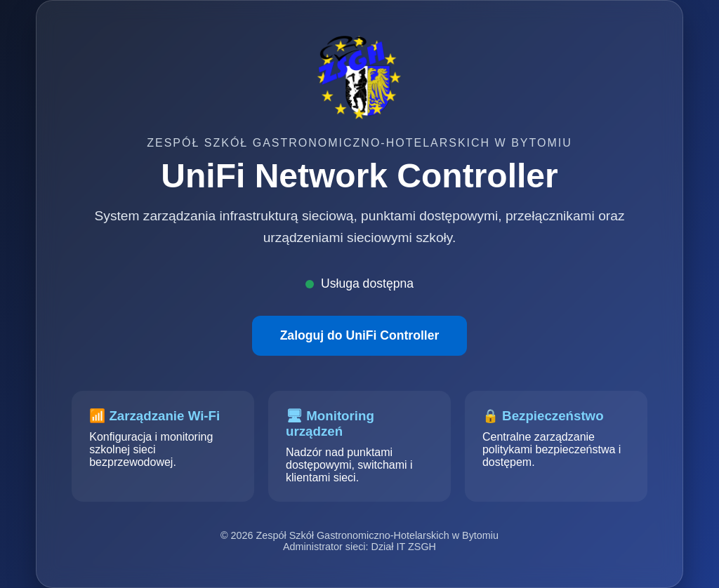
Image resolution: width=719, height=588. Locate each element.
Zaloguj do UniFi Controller (360, 335)
